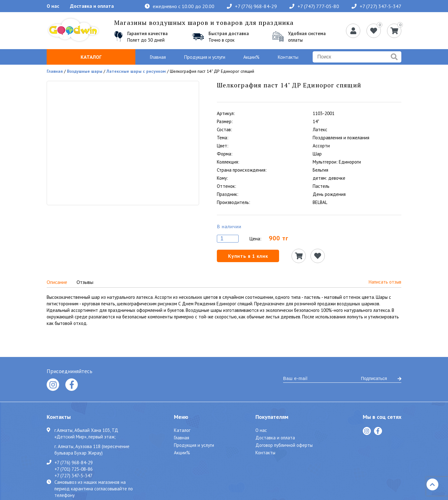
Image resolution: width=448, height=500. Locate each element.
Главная (158, 57)
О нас (53, 6)
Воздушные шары (85, 71)
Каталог (91, 57)
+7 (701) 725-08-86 (74, 469)
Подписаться (381, 378)
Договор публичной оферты (284, 445)
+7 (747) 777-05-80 (314, 6)
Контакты (288, 57)
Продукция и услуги (205, 57)
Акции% (251, 57)
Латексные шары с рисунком (136, 71)
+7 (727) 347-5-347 (376, 6)
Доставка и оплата (92, 6)
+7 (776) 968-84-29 (252, 6)
